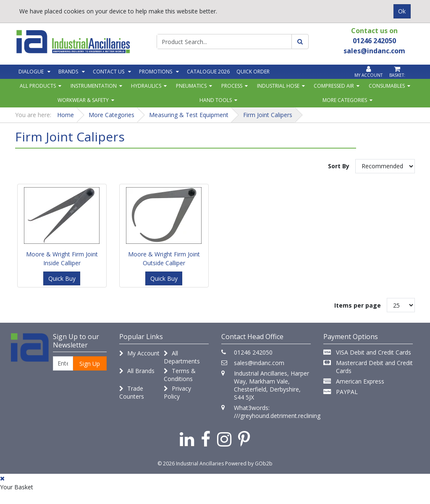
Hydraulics (146, 86)
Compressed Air (334, 86)
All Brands (137, 371)
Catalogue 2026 (208, 72)
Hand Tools (216, 100)
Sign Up (90, 364)
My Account (139, 353)
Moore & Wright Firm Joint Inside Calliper (62, 259)
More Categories (345, 100)
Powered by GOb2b (249, 464)
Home (66, 115)
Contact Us (109, 72)
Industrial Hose (278, 86)
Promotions (156, 72)
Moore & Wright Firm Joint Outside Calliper (164, 259)
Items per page (358, 305)
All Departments (182, 357)
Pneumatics (191, 86)
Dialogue (31, 72)
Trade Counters (132, 392)
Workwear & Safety (83, 100)
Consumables (387, 86)
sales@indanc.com (259, 363)
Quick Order (253, 72)
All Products (38, 86)
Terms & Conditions (180, 375)
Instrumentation (94, 86)
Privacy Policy (177, 392)
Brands (68, 72)
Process (232, 86)
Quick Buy (62, 278)
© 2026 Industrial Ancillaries (191, 464)
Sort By (339, 166)
